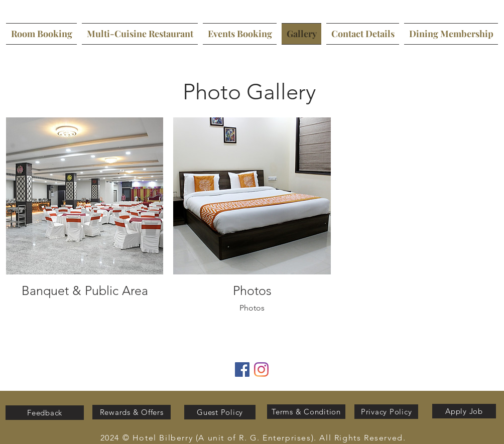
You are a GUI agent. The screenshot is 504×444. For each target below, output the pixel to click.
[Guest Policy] (220, 412)
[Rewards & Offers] (132, 412)
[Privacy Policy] (386, 412)
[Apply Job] (464, 411)
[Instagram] (261, 369)
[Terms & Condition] (306, 412)
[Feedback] (45, 413)
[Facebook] (242, 369)
